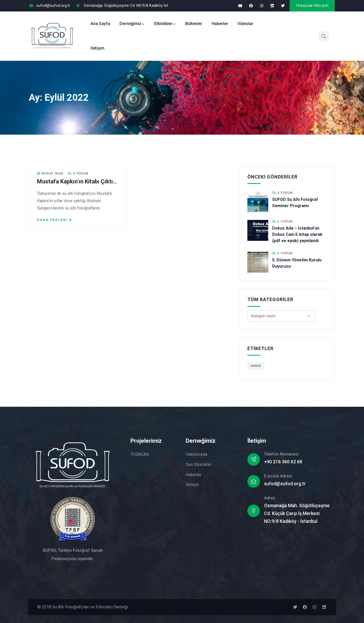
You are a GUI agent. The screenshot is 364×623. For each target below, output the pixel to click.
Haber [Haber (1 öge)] (256, 366)
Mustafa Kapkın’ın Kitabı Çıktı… (77, 181)
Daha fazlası (52, 220)
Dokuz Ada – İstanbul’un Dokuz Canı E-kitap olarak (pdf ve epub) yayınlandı (297, 234)
